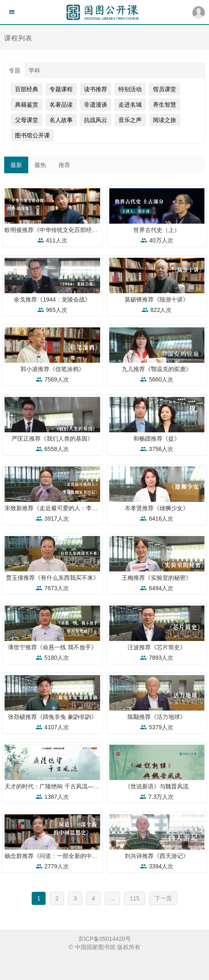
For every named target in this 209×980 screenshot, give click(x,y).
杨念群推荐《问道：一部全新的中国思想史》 (63, 856)
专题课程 (61, 89)
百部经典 (27, 89)
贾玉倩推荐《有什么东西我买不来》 (52, 578)
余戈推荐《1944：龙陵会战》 (52, 299)
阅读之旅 (165, 120)
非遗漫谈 (96, 105)
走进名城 (130, 105)
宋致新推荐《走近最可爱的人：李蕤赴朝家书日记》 (71, 508)
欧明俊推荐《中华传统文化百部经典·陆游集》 (64, 230)
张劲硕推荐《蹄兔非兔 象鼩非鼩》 (52, 717)
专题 (15, 70)
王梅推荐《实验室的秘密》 (157, 578)
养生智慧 (165, 105)
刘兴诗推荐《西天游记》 (157, 856)
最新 (16, 165)
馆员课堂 (165, 89)
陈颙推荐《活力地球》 (157, 717)
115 (134, 898)
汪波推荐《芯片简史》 (157, 647)
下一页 (163, 898)
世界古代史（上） (157, 230)
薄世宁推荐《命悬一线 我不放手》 (52, 647)
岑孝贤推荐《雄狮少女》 (157, 508)
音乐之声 (130, 120)
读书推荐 (96, 89)
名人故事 (61, 120)
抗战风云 (96, 120)
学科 (34, 70)
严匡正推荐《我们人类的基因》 (52, 439)
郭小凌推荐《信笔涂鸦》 (52, 369)
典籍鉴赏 (27, 105)
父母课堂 (27, 120)
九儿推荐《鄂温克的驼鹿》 (157, 369)
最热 (40, 165)
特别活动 (130, 89)
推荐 (64, 165)
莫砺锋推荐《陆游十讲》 (157, 299)
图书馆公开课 (32, 135)
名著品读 (61, 105)
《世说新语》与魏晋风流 (157, 786)
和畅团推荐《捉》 (157, 439)
